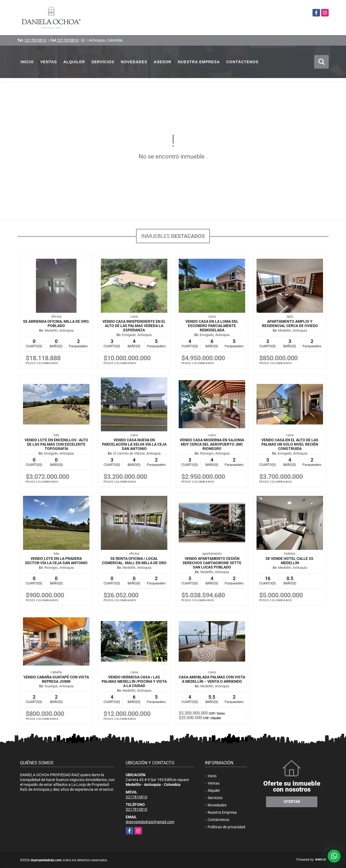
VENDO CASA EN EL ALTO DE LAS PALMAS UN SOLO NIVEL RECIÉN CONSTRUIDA (290, 444)
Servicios (103, 62)
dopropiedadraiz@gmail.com (150, 822)
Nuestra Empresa (199, 62)
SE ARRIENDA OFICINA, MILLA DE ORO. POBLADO (56, 324)
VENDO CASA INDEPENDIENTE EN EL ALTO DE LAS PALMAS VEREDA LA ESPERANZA (134, 326)
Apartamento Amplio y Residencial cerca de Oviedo (290, 324)
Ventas (49, 62)
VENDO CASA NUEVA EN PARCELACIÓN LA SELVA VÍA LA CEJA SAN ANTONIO (134, 444)
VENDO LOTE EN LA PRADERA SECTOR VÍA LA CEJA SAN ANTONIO (56, 561)
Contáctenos (242, 62)
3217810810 (35, 40)
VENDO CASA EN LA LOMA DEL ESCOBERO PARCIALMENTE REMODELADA (212, 326)
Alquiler (74, 62)
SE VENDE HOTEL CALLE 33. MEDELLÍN (290, 561)
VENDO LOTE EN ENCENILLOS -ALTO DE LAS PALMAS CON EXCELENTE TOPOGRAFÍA (56, 444)
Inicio (27, 62)
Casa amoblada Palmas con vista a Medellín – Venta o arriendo (212, 679)
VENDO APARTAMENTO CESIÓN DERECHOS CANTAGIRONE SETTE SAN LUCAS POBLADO (212, 563)
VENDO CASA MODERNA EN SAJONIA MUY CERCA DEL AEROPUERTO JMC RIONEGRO (212, 444)
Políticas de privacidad (226, 827)
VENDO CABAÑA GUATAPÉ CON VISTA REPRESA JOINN (56, 679)
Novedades (134, 62)
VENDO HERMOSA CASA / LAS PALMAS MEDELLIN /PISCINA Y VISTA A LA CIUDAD (134, 681)
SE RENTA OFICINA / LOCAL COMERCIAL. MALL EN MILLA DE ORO (134, 561)
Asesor (163, 62)
